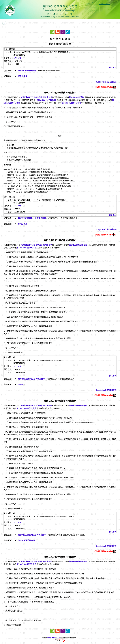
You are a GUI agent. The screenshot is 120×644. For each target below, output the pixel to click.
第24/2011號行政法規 (27, 70)
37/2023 (17, 58)
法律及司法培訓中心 (26, 540)
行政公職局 (23, 76)
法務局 (21, 384)
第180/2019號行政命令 (71, 103)
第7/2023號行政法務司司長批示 (31, 379)
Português (104, 3)
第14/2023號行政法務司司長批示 (32, 535)
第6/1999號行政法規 (78, 245)
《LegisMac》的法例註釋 (106, 82)
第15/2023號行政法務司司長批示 (32, 218)
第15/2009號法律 (77, 97)
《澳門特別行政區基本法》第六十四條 (36, 97)
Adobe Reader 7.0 (53, 637)
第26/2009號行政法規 (47, 100)
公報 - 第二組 (9, 49)
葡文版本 (112, 67)
